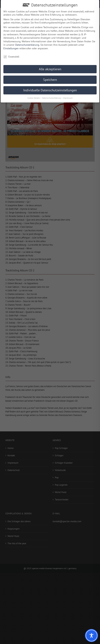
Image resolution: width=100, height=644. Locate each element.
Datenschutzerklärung (27, 45)
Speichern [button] (50, 79)
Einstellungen (11, 48)
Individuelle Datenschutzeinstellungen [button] (50, 90)
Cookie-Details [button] (34, 98)
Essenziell (11, 56)
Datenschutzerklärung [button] (52, 98)
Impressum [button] (68, 98)
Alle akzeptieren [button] (50, 69)
